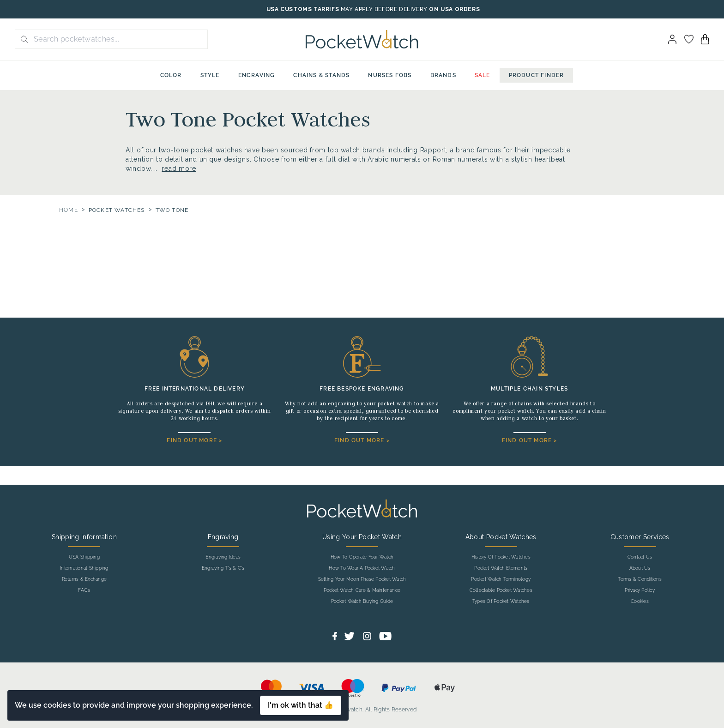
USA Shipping (84, 557)
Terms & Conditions (640, 579)
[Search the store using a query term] (118, 39)
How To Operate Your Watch (362, 557)
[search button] (22, 39)
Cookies (640, 602)
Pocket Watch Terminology (501, 579)
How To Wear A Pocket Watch (362, 568)
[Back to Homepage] (362, 39)
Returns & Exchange (84, 579)
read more (179, 168)
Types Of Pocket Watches (501, 602)
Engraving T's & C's (223, 568)
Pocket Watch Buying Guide (362, 602)
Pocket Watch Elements (501, 568)
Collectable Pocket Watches (501, 590)
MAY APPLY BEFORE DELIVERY (384, 9)
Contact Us (640, 557)
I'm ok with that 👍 (301, 705)
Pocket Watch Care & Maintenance (362, 590)
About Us (640, 568)
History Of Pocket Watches (501, 557)
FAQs (84, 590)
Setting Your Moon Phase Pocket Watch (362, 579)
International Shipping (84, 568)
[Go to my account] (689, 39)
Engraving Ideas (223, 557)
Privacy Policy (640, 590)
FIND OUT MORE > (194, 440)
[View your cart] (705, 39)
